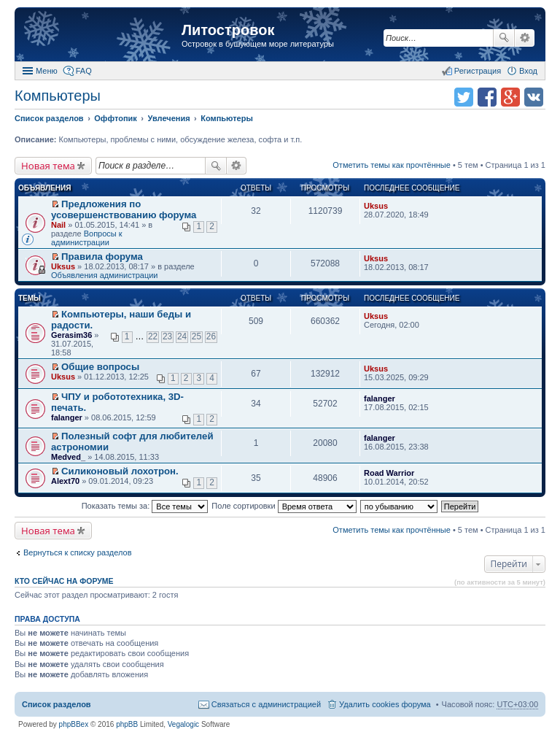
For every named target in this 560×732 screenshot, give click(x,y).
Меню (47, 71)
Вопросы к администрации (87, 238)
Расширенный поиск (525, 38)
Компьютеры (58, 96)
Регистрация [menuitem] (478, 71)
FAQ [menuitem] (84, 71)
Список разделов (57, 704)
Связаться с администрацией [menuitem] (266, 704)
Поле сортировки (284, 506)
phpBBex (74, 724)
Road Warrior (389, 473)
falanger (67, 417)
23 (167, 336)
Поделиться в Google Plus (510, 97)
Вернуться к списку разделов (77, 552)
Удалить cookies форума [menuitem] (385, 704)
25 (197, 336)
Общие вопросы (100, 367)
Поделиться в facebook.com (487, 97)
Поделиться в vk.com (534, 97)
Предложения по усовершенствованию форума (124, 209)
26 (211, 336)
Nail (58, 225)
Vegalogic (183, 724)
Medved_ (68, 457)
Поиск (504, 38)
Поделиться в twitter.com (464, 97)
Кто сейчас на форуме (64, 581)
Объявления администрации (105, 275)
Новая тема (48, 166)
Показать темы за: (145, 506)
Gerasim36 (71, 335)
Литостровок (228, 30)
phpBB (127, 724)
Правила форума (102, 257)
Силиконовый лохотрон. (120, 471)
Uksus (376, 206)
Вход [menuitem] (528, 71)
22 (153, 336)
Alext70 (65, 481)
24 (182, 336)
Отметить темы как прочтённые (392, 165)
